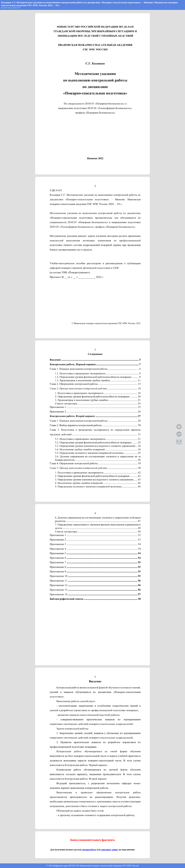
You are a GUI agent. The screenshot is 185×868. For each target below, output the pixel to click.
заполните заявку (110, 850)
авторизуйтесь (89, 850)
